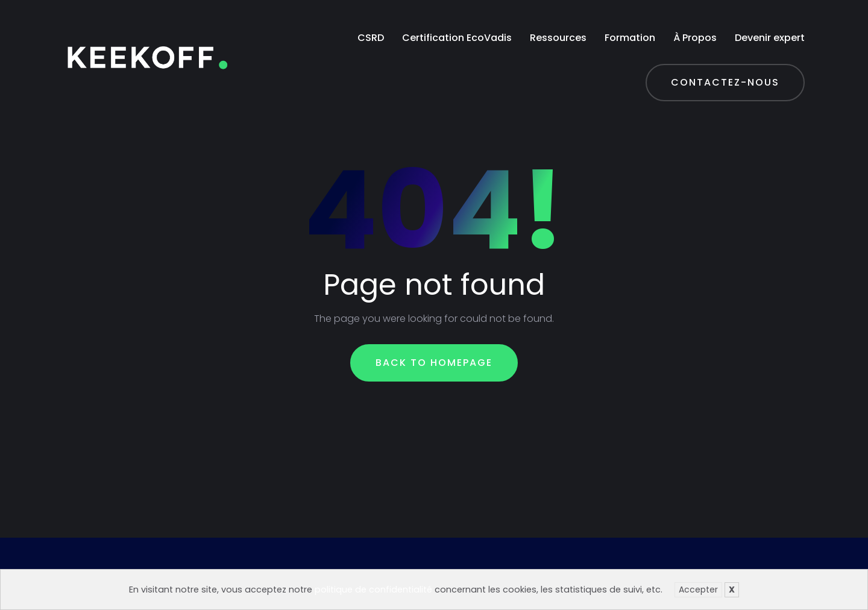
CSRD (371, 38)
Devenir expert (770, 38)
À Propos (695, 38)
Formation (630, 38)
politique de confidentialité (373, 590)
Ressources (558, 38)
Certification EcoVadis (457, 38)
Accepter (698, 590)
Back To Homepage (434, 363)
